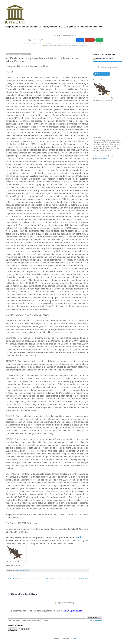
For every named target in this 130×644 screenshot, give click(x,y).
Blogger (75, 639)
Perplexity (90, 40)
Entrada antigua (83, 578)
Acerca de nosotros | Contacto (104, 156)
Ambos (99, 40)
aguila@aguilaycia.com (72, 611)
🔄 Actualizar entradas (102, 74)
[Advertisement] (108, 119)
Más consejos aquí (96, 620)
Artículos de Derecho (101, 158)
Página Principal (49, 578)
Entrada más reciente (13, 578)
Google (80, 40)
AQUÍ (78, 538)
